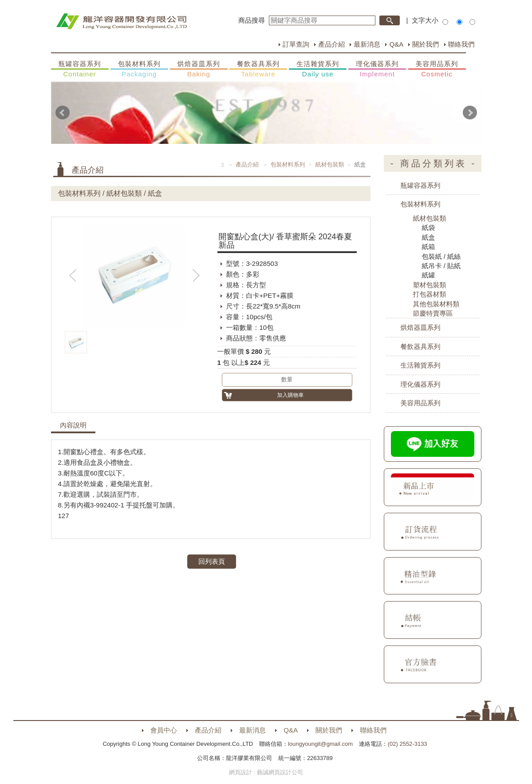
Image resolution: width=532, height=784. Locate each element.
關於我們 (426, 44)
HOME (121, 21)
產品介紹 (331, 44)
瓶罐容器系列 (80, 69)
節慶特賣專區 (433, 313)
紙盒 (429, 237)
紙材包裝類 (330, 164)
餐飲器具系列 (258, 69)
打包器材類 (430, 294)
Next (470, 113)
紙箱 (429, 247)
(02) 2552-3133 (408, 744)
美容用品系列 (437, 69)
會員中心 (164, 730)
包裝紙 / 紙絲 (441, 256)
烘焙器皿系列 (199, 69)
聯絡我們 (461, 44)
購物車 (516, 373)
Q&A (396, 44)
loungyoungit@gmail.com (320, 744)
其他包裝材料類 (436, 304)
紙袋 (429, 228)
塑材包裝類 (430, 285)
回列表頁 (212, 561)
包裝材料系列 (139, 69)
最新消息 (367, 44)
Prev (63, 113)
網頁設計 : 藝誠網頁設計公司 (266, 772)
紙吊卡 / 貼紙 (441, 266)
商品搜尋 (252, 20)
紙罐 (429, 275)
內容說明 (73, 425)
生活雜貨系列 (318, 69)
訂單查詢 (296, 44)
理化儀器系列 (377, 69)
